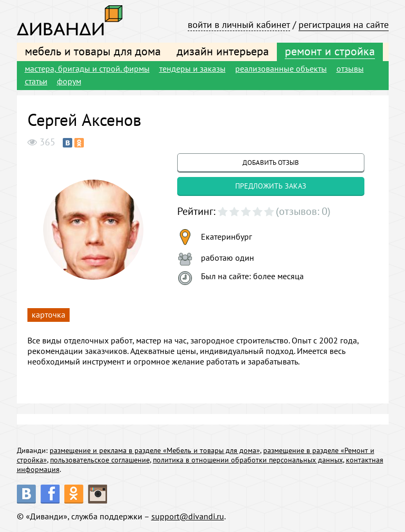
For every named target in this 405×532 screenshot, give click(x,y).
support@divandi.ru (188, 516)
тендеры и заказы (192, 68)
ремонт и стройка (330, 51)
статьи (36, 81)
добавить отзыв (271, 162)
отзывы (350, 68)
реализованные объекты (281, 68)
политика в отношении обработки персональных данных (248, 460)
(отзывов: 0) (303, 211)
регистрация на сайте (344, 24)
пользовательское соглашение (100, 460)
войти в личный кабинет (239, 24)
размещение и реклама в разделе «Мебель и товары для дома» (155, 450)
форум (69, 81)
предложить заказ (271, 186)
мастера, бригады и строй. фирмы (87, 68)
